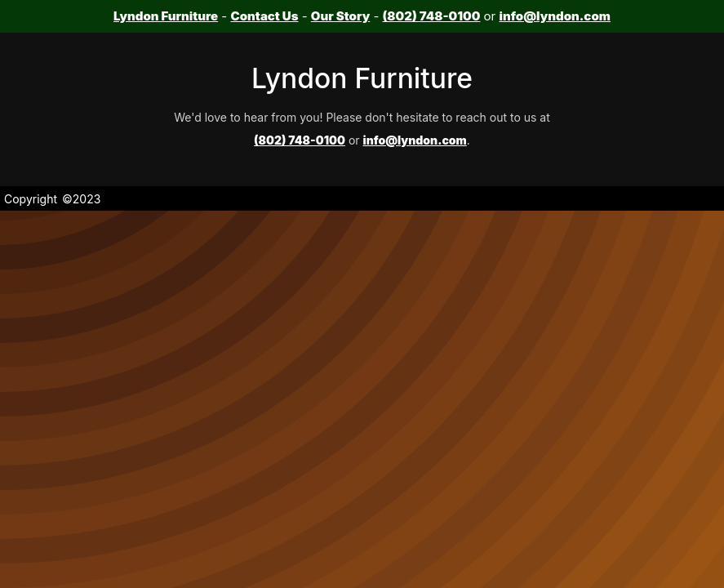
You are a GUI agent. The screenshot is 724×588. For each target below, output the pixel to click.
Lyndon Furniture (166, 16)
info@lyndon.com (554, 16)
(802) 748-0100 (432, 16)
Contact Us (264, 16)
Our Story (340, 16)
